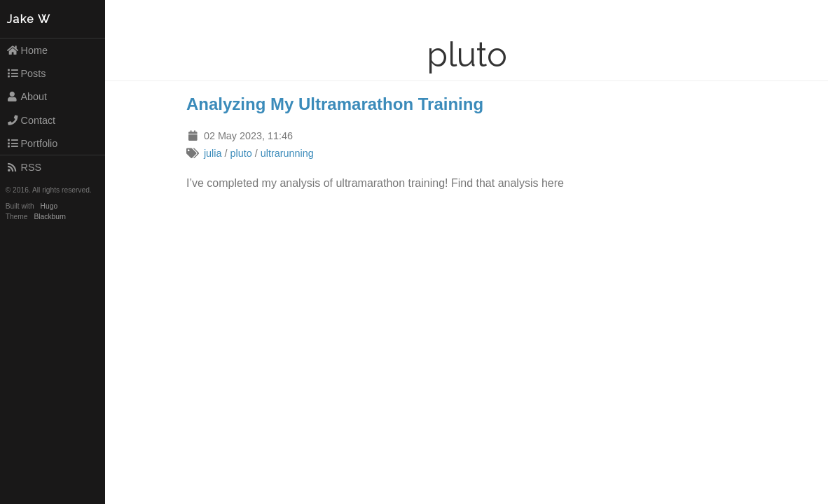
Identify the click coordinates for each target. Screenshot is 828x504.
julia (213, 153)
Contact (31, 120)
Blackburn (50, 217)
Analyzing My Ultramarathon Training (335, 104)
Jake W (29, 19)
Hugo (49, 206)
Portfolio (32, 143)
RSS (24, 167)
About (27, 97)
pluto (241, 153)
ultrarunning (287, 153)
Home (27, 50)
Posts (26, 73)
